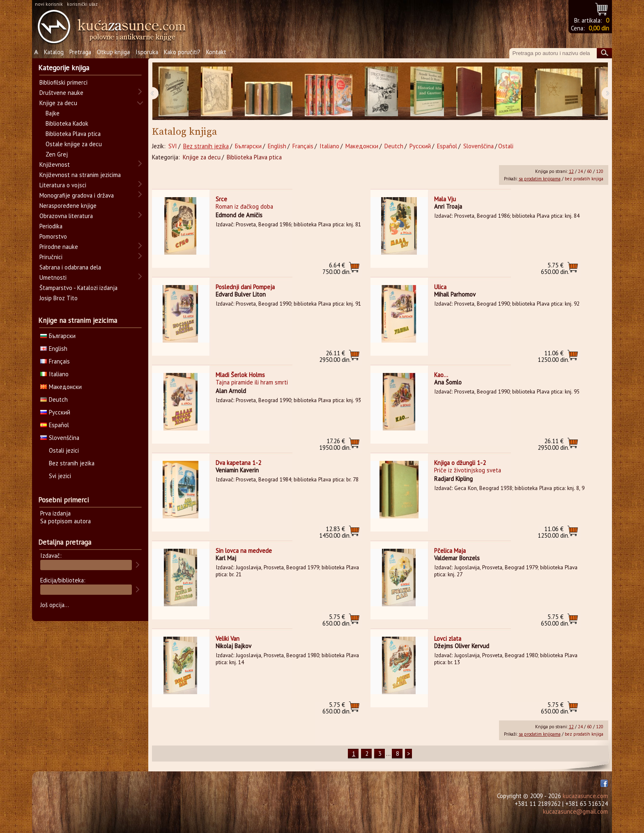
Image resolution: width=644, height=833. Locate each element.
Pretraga (80, 52)
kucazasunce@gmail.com (575, 811)
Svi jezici (60, 476)
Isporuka (147, 52)
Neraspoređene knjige (68, 206)
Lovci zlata (448, 639)
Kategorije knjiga (64, 68)
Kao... (441, 375)
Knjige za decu (202, 157)
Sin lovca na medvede (244, 551)
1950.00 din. (335, 444)
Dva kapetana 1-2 (238, 463)
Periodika (51, 226)
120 (600, 171)
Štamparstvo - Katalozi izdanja (78, 288)
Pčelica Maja (450, 551)
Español (447, 146)
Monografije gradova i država (77, 195)
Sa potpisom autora (66, 521)
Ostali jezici (64, 450)
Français (303, 146)
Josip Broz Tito (59, 298)
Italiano (329, 146)
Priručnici (51, 257)
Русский (420, 146)
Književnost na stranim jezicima (80, 175)
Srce (221, 199)
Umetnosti (53, 277)
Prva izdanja (55, 513)
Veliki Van (228, 639)
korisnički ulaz (82, 4)
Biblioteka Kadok (67, 123)
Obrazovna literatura (66, 216)
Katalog (54, 52)
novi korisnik (49, 4)
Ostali (506, 146)
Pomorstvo (53, 236)
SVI (173, 146)
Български (248, 146)
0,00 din (599, 28)
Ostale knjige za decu (74, 144)
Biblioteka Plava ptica (254, 157)
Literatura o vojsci (63, 185)
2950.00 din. (335, 356)
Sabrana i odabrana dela (70, 267)
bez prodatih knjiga (584, 179)
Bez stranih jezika (206, 146)
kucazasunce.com (585, 796)
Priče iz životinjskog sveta (468, 470)
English (277, 146)
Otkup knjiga (113, 52)
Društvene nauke (61, 93)
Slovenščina (478, 146)
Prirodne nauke (59, 247)
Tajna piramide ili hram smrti (252, 382)
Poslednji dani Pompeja (245, 287)
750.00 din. (337, 268)
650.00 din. (555, 268)
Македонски (362, 146)
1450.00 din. (335, 532)
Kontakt (216, 52)
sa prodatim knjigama (540, 179)
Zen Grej (57, 154)
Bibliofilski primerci (63, 82)
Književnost (55, 165)
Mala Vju (445, 199)
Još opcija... (55, 605)
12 (571, 171)
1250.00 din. (553, 356)
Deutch (394, 146)
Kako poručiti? (182, 52)
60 (589, 171)
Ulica (440, 287)
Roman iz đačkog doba (244, 206)
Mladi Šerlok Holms (240, 375)
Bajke (53, 113)
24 (580, 171)
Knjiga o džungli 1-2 (460, 463)
